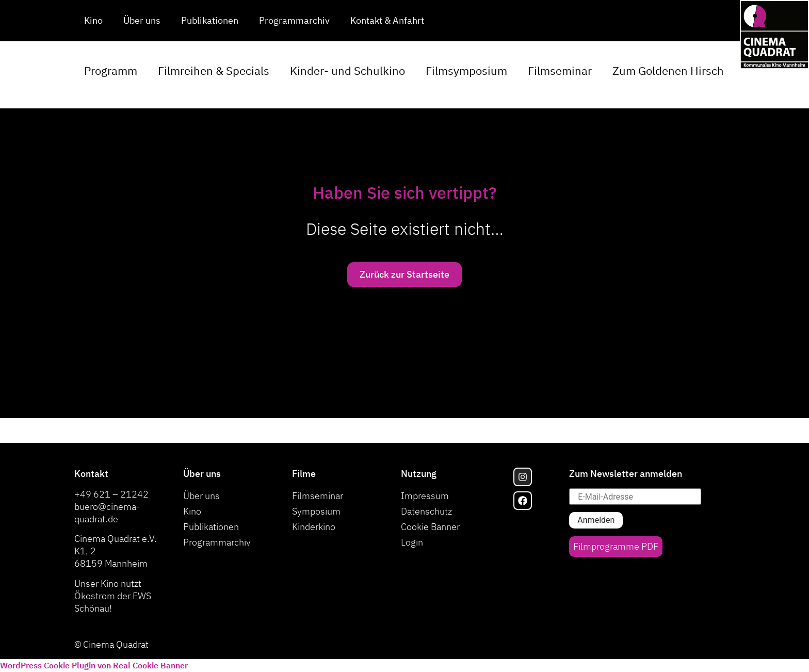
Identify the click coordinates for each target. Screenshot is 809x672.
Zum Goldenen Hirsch (668, 70)
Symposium (316, 511)
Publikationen (210, 20)
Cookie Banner (430, 527)
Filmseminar (560, 70)
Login (412, 542)
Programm (111, 70)
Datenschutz (426, 511)
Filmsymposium (466, 70)
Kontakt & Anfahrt (387, 20)
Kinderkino (314, 527)
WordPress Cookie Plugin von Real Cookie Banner (94, 665)
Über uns (142, 20)
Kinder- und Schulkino (347, 70)
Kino (93, 20)
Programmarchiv (294, 20)
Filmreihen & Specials (214, 70)
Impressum (425, 496)
